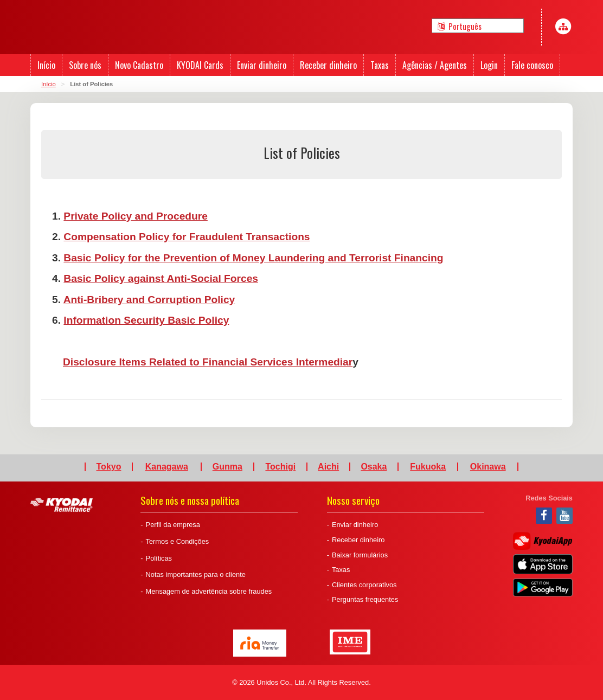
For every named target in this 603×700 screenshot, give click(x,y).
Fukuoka (428, 467)
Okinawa (488, 467)
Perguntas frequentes (365, 599)
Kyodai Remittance (62, 505)
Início (49, 84)
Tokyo (109, 467)
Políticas (159, 558)
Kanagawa (167, 467)
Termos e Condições (178, 541)
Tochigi (280, 467)
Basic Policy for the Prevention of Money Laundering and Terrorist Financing (253, 258)
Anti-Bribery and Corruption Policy (149, 300)
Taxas (341, 570)
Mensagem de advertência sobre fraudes (209, 591)
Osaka (374, 467)
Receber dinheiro (358, 540)
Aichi (328, 467)
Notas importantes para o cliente (196, 574)
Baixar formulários (360, 555)
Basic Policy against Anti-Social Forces (161, 278)
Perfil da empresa (173, 525)
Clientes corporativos (364, 585)
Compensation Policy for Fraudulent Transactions (187, 237)
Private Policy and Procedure (136, 216)
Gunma (227, 467)
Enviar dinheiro (355, 525)
